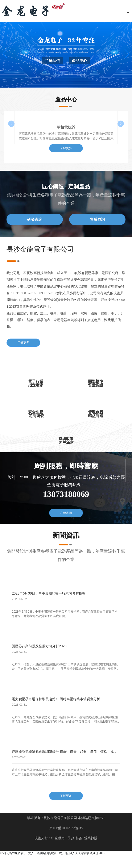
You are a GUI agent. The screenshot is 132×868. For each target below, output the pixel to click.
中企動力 (58, 838)
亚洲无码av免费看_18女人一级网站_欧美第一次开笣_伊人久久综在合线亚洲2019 (53, 853)
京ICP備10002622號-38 (66, 828)
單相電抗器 (66, 127)
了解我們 (53, 60)
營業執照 (91, 838)
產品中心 (79, 60)
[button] (11, 124)
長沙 (71, 838)
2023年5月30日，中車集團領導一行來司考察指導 (49, 593)
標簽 (79, 838)
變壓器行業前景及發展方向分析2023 (39, 646)
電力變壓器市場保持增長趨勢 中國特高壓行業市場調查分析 (56, 699)
